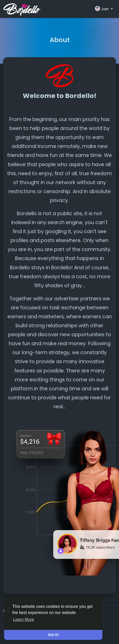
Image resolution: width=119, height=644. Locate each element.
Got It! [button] (53, 635)
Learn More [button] (24, 620)
